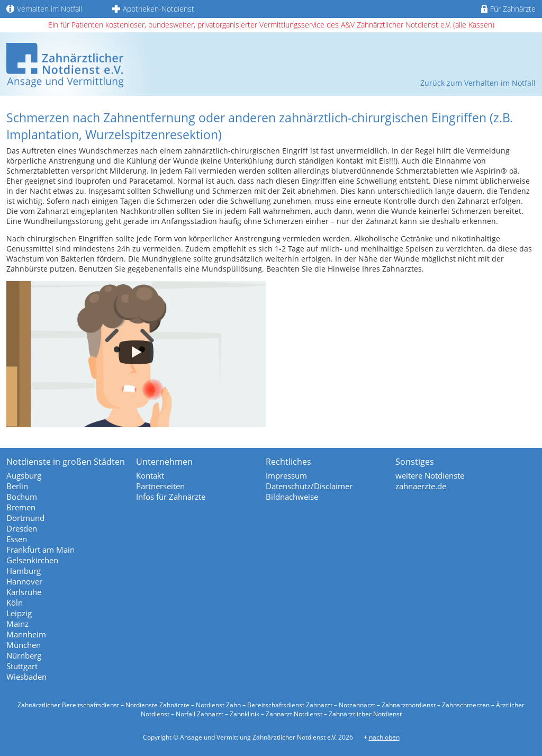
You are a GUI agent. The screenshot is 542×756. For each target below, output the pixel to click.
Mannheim (26, 634)
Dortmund (25, 518)
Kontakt (150, 475)
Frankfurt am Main (40, 550)
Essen (17, 539)
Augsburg (24, 475)
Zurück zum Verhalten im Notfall (478, 83)
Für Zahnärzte (508, 9)
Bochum (22, 497)
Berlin (17, 486)
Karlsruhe (24, 592)
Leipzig (19, 613)
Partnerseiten (160, 486)
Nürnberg (24, 655)
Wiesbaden (26, 677)
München (24, 645)
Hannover (24, 581)
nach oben (384, 737)
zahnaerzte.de (421, 486)
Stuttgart (22, 666)
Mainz (17, 624)
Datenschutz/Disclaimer (309, 486)
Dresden (22, 528)
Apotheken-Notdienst (153, 9)
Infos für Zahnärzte (171, 497)
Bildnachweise (292, 497)
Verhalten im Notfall (44, 9)
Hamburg (24, 571)
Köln (15, 602)
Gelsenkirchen (32, 560)
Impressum (286, 475)
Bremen (21, 507)
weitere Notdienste (430, 475)
